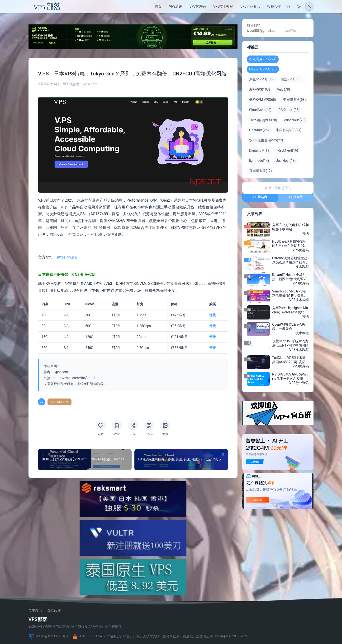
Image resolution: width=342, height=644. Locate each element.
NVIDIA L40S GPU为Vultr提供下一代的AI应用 (290, 376)
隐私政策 (54, 611)
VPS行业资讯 (250, 6)
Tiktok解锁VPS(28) (263, 120)
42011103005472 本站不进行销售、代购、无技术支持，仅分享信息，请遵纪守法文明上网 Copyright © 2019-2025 (160, 636)
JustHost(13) (286, 161)
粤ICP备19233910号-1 (48, 636)
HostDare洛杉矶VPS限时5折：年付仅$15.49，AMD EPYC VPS (290, 244)
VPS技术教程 (223, 6)
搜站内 (260, 197)
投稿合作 (274, 6)
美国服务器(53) (294, 100)
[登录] (309, 7)
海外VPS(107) (259, 89)
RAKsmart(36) (289, 110)
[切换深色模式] (299, 7)
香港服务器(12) (260, 171)
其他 (305, 233)
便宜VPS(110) (291, 79)
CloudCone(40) (260, 110)
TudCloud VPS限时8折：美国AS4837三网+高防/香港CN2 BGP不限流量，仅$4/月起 (290, 360)
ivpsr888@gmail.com (263, 31)
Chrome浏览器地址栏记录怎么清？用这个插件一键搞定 (290, 260)
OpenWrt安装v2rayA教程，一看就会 (289, 327)
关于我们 (35, 611)
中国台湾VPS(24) (289, 130)
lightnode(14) (259, 161)
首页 (158, 6)
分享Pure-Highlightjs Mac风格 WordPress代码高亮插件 (290, 310)
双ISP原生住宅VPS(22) (266, 140)
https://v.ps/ (67, 257)
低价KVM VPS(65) (263, 100)
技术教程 (302, 267)
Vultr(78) (283, 89)
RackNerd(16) (288, 150)
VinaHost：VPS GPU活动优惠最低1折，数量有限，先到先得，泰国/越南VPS (290, 294)
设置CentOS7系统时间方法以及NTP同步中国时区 (290, 343)
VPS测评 (176, 6)
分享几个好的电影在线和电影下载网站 (290, 227)
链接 (213, 315)
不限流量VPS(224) (263, 59)
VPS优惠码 (198, 6)
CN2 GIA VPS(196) (263, 69)
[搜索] (288, 7)
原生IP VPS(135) (261, 79)
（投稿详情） (290, 31)
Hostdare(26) (259, 130)
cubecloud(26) (295, 120)
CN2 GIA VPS (59, 402)
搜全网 (296, 197)
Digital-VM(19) (260, 150)
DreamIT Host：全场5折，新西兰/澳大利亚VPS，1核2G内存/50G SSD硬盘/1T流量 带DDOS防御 (290, 277)
